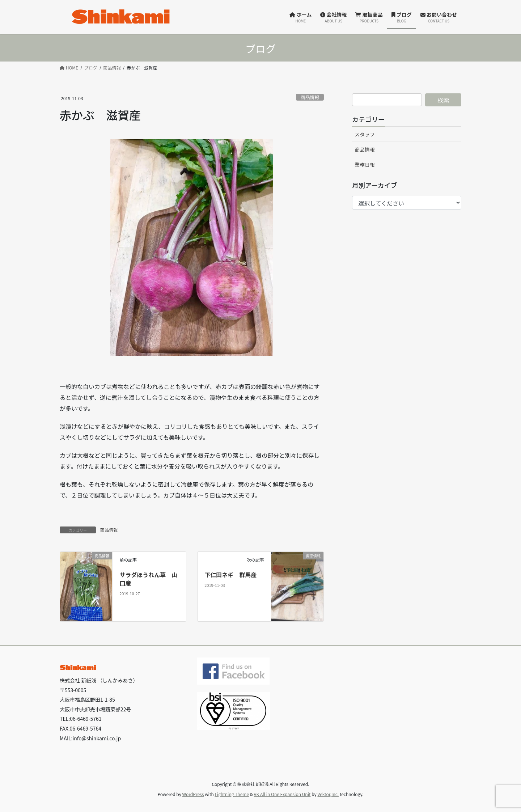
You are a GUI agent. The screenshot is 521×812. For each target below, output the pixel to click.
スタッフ (365, 134)
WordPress (193, 794)
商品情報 (310, 97)
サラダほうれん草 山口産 (148, 579)
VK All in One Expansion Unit (282, 794)
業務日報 (365, 165)
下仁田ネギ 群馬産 (230, 575)
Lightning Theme (232, 794)
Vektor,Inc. (328, 794)
